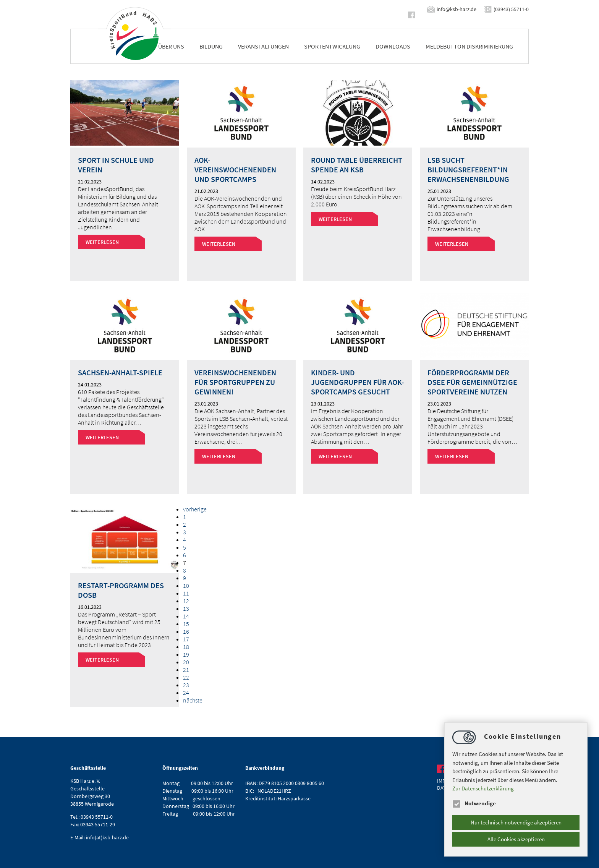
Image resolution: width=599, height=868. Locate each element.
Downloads (393, 46)
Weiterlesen (102, 242)
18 (186, 647)
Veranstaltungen (263, 46)
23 (186, 685)
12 (186, 601)
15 (186, 624)
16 (186, 631)
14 (186, 616)
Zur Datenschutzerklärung (483, 788)
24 (186, 693)
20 (186, 662)
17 (186, 639)
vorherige (195, 509)
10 (186, 586)
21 (186, 670)
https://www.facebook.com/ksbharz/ (413, 15)
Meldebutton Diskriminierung (469, 46)
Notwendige (474, 803)
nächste (193, 700)
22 (186, 677)
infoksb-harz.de (457, 9)
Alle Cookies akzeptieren (516, 839)
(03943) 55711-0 (511, 9)
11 (186, 593)
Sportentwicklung (332, 46)
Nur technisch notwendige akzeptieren (516, 822)
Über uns (171, 46)
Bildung (211, 46)
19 (186, 654)
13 (186, 608)
